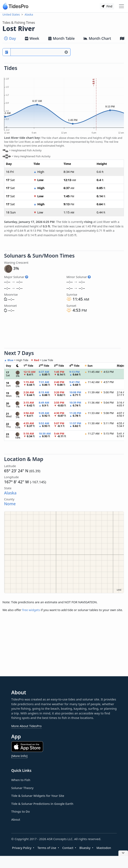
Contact (68, 848)
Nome (10, 504)
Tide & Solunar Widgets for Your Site (38, 796)
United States (11, 15)
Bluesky (85, 848)
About (16, 819)
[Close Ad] (123, 853)
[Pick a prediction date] (7, 52)
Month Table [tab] (62, 38)
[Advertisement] (64, 331)
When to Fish (21, 780)
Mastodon (104, 848)
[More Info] (19, 756)
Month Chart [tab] (97, 38)
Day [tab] (10, 38)
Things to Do (21, 811)
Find (107, 6)
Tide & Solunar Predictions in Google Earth (42, 804)
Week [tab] (32, 38)
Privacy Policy (22, 848)
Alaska (29, 15)
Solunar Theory (22, 788)
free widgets (31, 610)
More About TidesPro (26, 726)
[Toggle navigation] (121, 6)
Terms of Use (47, 848)
